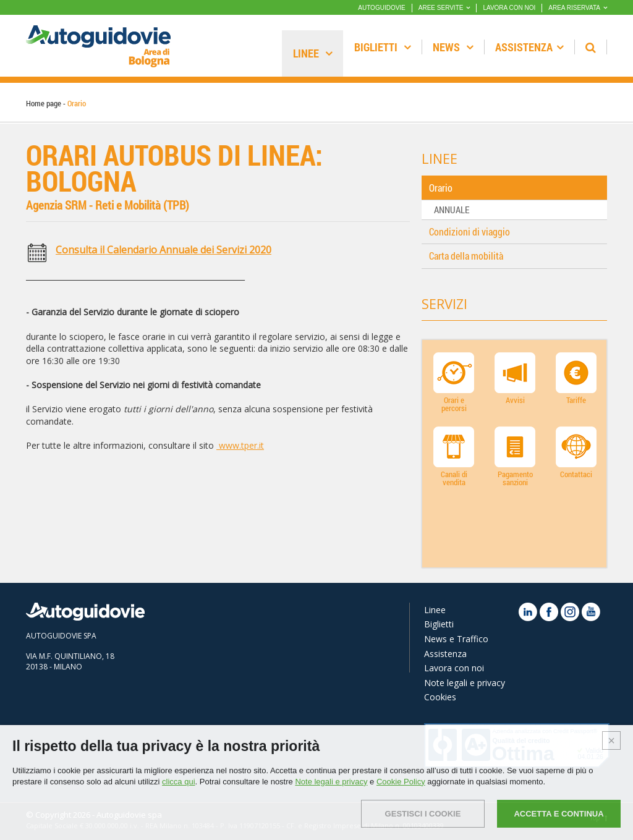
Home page (44, 103)
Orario (441, 188)
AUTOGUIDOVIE (382, 8)
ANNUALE (452, 210)
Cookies (440, 697)
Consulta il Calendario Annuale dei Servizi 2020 (164, 250)
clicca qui (178, 782)
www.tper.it (240, 445)
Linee (313, 53)
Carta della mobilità (466, 256)
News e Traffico (456, 639)
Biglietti (383, 47)
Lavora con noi (454, 668)
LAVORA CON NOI (509, 8)
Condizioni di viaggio (469, 231)
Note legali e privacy (465, 683)
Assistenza (529, 47)
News (453, 47)
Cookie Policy (401, 782)
